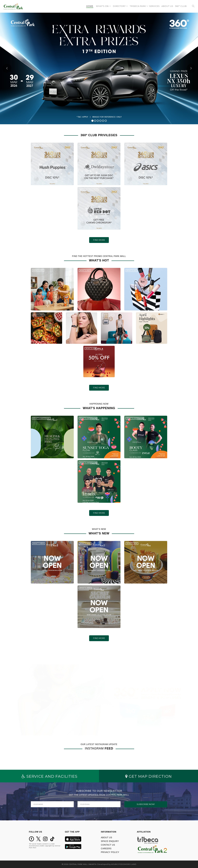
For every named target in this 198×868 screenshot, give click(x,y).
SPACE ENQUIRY (110, 841)
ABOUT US (107, 838)
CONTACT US (108, 845)
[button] (103, 6)
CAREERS (106, 849)
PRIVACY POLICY (110, 852)
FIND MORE (99, 240)
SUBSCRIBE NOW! (146, 804)
